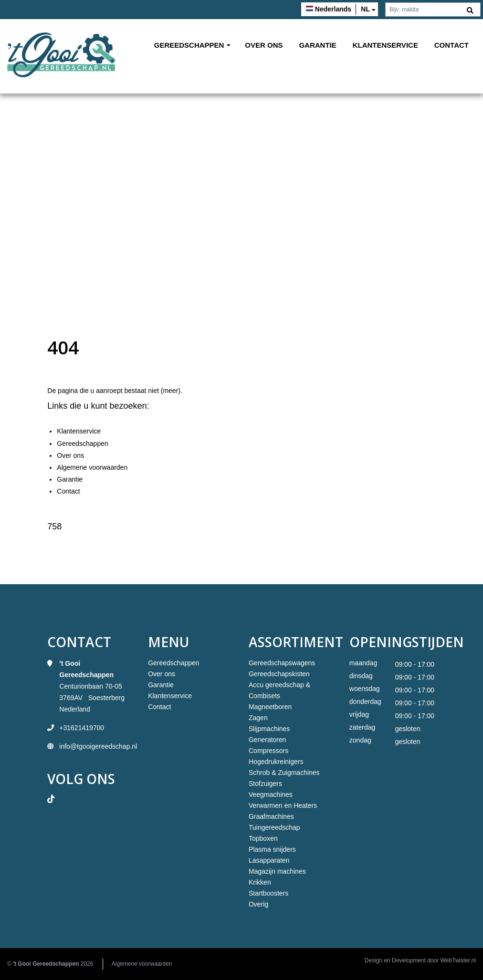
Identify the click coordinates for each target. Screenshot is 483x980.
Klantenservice (385, 45)
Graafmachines (271, 816)
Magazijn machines (277, 871)
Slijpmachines (269, 729)
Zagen (258, 718)
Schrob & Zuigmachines (284, 773)
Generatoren (268, 740)
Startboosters (268, 893)
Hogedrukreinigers (276, 762)
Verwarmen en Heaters (283, 805)
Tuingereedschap (274, 827)
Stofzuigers (265, 784)
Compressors (268, 751)
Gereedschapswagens (282, 663)
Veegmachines (271, 794)
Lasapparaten (269, 860)
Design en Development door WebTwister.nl (420, 960)
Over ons (264, 45)
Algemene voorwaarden (92, 467)
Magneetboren (270, 707)
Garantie (317, 45)
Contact (451, 45)
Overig (258, 904)
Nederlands (333, 9)
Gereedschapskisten (279, 674)
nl (365, 9)
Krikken (260, 882)
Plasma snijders (272, 849)
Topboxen (263, 838)
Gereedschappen (189, 45)
